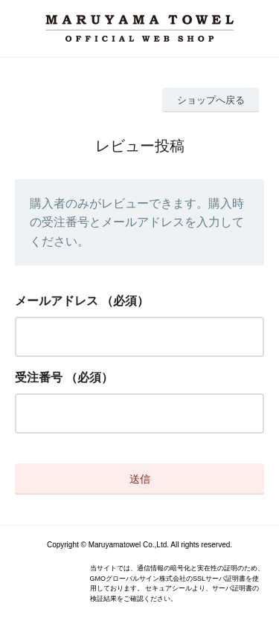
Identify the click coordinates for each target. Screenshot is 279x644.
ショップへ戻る (211, 100)
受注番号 (39, 377)
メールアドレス (57, 301)
